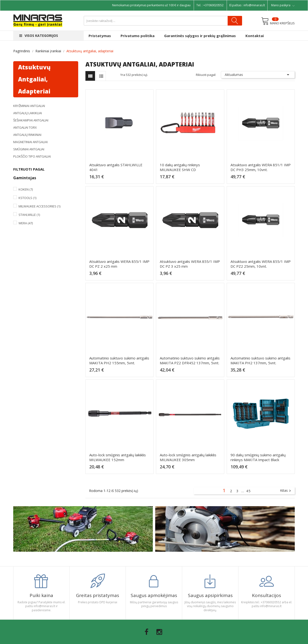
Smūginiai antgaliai (29, 149)
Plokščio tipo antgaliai (32, 156)
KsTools (27, 198)
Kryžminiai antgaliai (29, 106)
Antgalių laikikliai (28, 113)
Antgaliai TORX (25, 127)
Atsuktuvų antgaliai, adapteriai (34, 79)
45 (249, 491)
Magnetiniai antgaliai (30, 142)
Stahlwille (29, 215)
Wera (26, 223)
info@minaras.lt (254, 5)
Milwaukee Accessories (39, 206)
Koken (26, 189)
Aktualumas (258, 75)
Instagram (159, 632)
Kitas (286, 491)
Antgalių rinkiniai (27, 135)
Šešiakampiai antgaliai (31, 120)
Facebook (147, 632)
